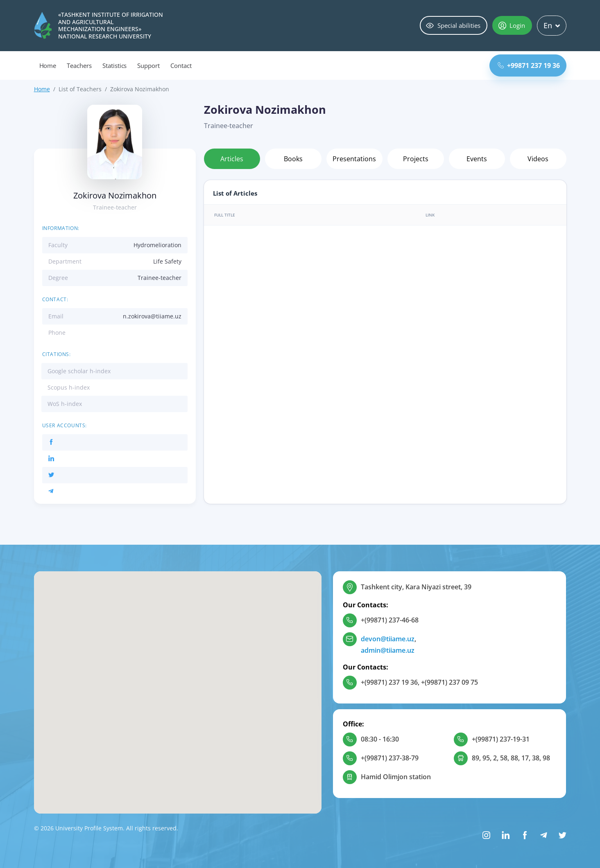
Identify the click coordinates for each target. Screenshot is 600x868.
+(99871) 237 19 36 (389, 682)
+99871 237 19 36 (529, 65)
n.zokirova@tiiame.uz (152, 316)
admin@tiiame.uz (388, 650)
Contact (181, 65)
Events (477, 159)
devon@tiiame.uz (388, 639)
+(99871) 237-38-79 (390, 758)
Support (148, 65)
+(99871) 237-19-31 (501, 739)
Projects (416, 159)
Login (512, 25)
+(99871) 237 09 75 (449, 682)
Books (293, 159)
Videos (538, 159)
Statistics (115, 65)
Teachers (79, 65)
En (552, 25)
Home (48, 65)
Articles (232, 159)
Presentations (354, 159)
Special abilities (453, 25)
